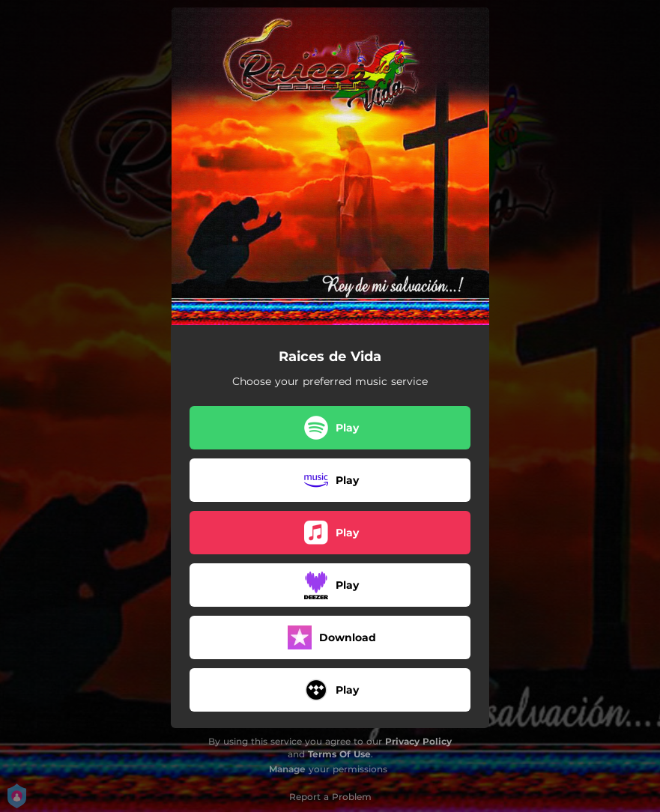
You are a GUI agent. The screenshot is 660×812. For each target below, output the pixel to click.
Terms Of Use (339, 754)
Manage (287, 769)
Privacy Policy (418, 741)
